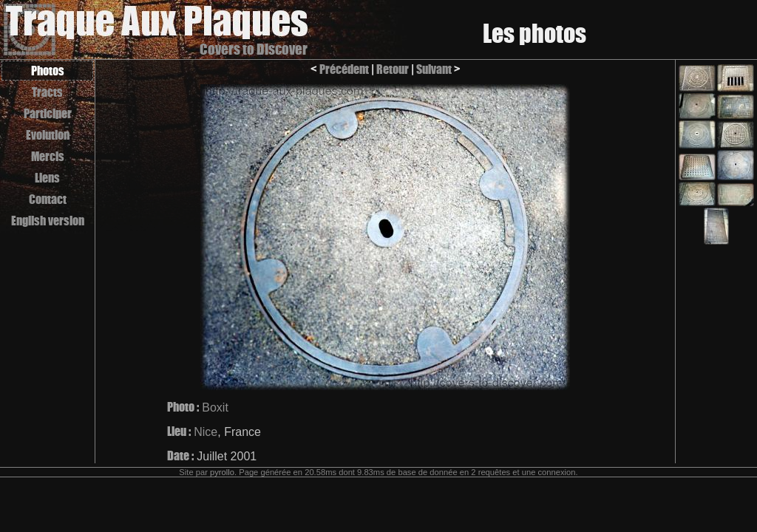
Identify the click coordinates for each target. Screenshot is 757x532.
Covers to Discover (254, 49)
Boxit (215, 407)
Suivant (434, 69)
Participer (48, 113)
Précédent (344, 69)
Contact (48, 199)
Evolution (48, 135)
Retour (393, 69)
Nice (206, 432)
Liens (47, 178)
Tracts (47, 92)
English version (48, 221)
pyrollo (222, 472)
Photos (48, 71)
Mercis (48, 156)
